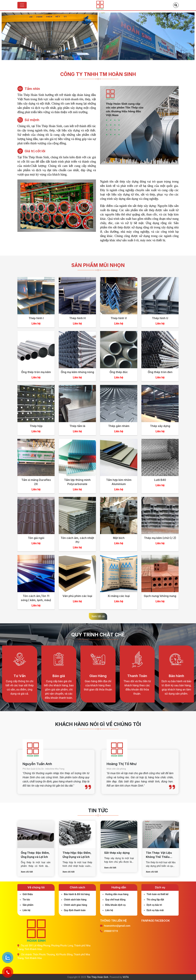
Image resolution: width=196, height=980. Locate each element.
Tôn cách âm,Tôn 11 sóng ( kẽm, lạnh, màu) (36, 598)
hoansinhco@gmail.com (117, 926)
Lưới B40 (160, 480)
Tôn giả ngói (36, 538)
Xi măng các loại (119, 596)
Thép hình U (160, 318)
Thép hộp (36, 426)
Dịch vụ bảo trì (154, 905)
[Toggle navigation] (22, 5)
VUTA (126, 977)
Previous (5, 38)
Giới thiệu (28, 894)
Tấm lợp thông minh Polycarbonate (77, 482)
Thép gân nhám (119, 426)
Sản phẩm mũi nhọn (98, 265)
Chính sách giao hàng (75, 905)
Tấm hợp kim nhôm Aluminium (119, 482)
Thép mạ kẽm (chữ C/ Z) (160, 538)
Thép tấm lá (77, 426)
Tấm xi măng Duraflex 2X (36, 482)
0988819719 (111, 931)
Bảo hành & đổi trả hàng (77, 894)
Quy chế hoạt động (115, 900)
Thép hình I (36, 318)
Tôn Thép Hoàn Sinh (98, 977)
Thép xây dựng (160, 426)
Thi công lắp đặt (155, 900)
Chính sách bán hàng (75, 900)
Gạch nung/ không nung (160, 596)
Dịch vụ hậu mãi (155, 910)
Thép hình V (119, 318)
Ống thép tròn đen (160, 372)
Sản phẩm (28, 905)
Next (191, 38)
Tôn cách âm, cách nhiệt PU (77, 540)
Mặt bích (119, 538)
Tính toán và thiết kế (158, 894)
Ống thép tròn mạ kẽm (36, 372)
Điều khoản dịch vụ (115, 905)
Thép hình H (77, 318)
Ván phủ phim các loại (77, 596)
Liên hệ (26, 910)
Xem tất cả (98, 616)
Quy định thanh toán (75, 910)
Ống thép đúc (119, 372)
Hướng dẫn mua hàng (117, 894)
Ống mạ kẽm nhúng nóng (77, 372)
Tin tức (26, 900)
